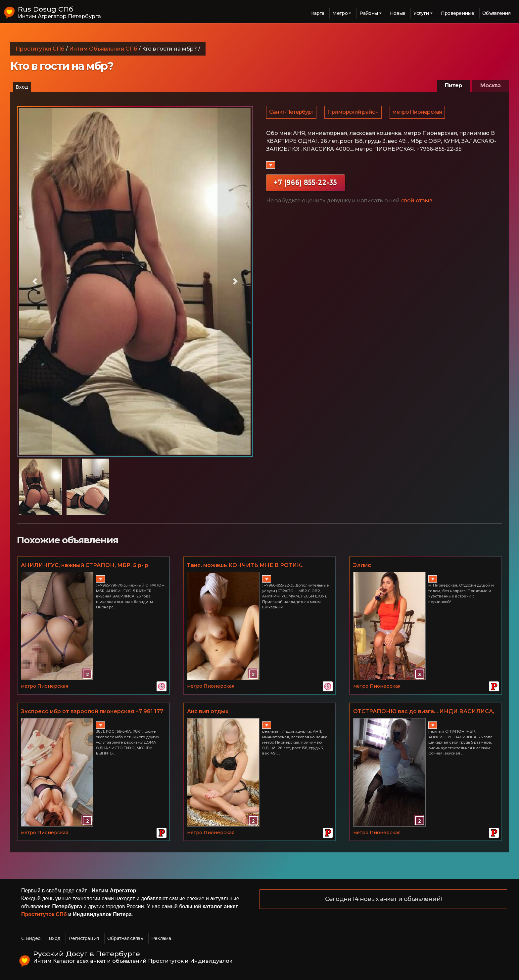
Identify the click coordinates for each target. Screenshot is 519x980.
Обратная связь (125, 938)
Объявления (496, 13)
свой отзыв (417, 202)
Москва (490, 85)
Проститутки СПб (40, 49)
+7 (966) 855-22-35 (306, 184)
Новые (398, 13)
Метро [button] (340, 13)
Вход (22, 87)
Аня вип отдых (208, 711)
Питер (453, 85)
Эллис (362, 565)
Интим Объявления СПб (103, 49)
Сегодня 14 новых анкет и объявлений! (383, 899)
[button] (35, 281)
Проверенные (457, 13)
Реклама (161, 938)
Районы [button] (369, 13)
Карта (318, 13)
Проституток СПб (44, 914)
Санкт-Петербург (292, 113)
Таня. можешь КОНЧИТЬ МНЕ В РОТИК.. (245, 565)
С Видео (31, 938)
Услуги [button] (421, 13)
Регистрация (84, 938)
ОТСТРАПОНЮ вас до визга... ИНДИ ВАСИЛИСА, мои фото (424, 712)
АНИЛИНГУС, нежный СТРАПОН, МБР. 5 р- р (85, 565)
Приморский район (354, 113)
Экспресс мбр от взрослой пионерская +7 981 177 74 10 (92, 712)
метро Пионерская (419, 113)
